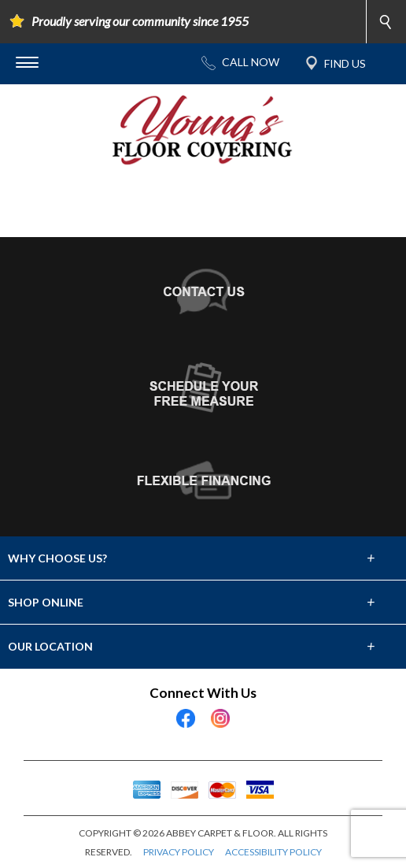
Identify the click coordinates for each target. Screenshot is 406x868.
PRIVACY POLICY (179, 852)
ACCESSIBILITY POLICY (273, 852)
